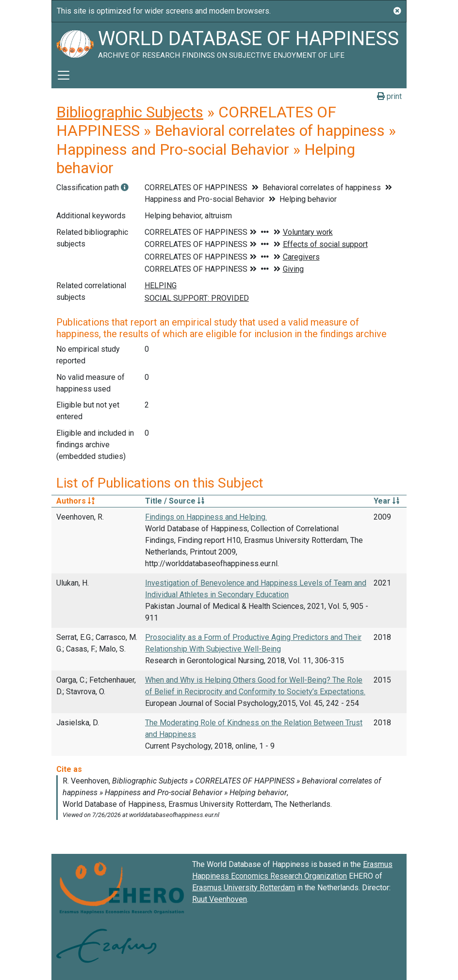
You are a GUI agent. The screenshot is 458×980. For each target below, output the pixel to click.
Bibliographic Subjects (130, 112)
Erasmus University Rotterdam (244, 888)
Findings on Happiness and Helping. (206, 517)
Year (386, 501)
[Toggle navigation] (64, 75)
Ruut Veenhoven (220, 899)
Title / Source (175, 501)
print (389, 96)
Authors (75, 501)
